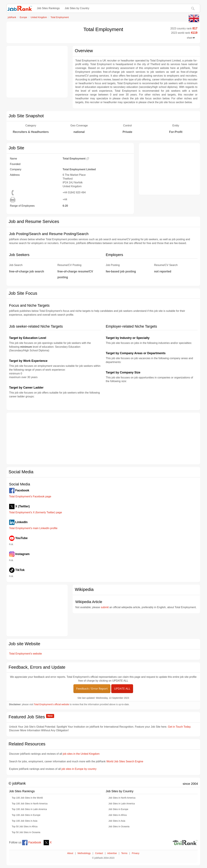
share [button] (191, 38)
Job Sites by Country (77, 8)
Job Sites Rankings (48, 8)
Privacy (136, 853)
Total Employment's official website (51, 704)
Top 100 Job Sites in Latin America (29, 809)
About (70, 853)
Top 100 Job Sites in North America (30, 804)
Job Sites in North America (122, 798)
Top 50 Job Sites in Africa (25, 827)
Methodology (84, 853)
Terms (124, 853)
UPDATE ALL (122, 689)
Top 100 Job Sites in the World (27, 798)
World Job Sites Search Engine (125, 761)
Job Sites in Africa (117, 815)
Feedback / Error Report (92, 689)
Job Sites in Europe (118, 809)
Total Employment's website (26, 654)
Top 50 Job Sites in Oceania (26, 832)
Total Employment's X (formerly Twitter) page (36, 512)
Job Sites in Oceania (119, 827)
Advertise (112, 853)
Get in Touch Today (179, 727)
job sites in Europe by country (79, 769)
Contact (99, 853)
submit (105, 607)
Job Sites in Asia (117, 821)
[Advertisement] (37, 72)
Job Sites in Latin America (122, 804)
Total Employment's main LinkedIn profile (33, 528)
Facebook (32, 842)
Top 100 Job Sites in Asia (25, 821)
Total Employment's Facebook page (30, 496)
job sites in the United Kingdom (81, 754)
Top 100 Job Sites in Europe (26, 815)
